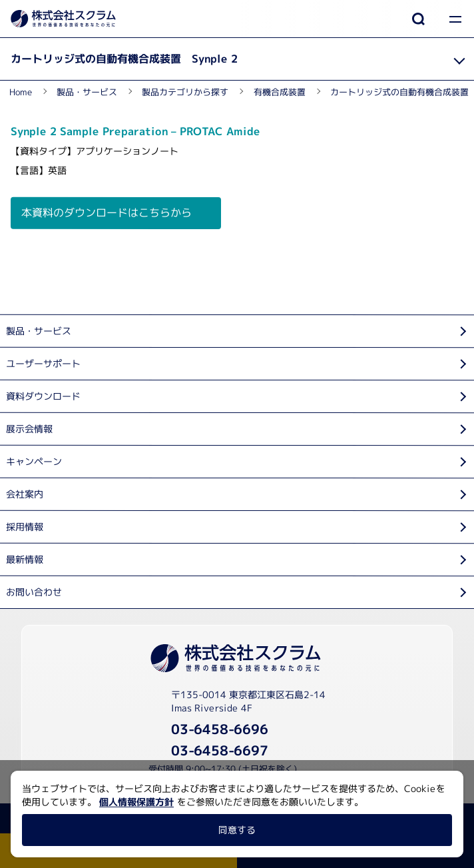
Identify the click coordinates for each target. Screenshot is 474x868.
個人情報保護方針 (136, 802)
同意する (237, 830)
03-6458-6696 (220, 729)
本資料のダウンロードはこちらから (107, 213)
